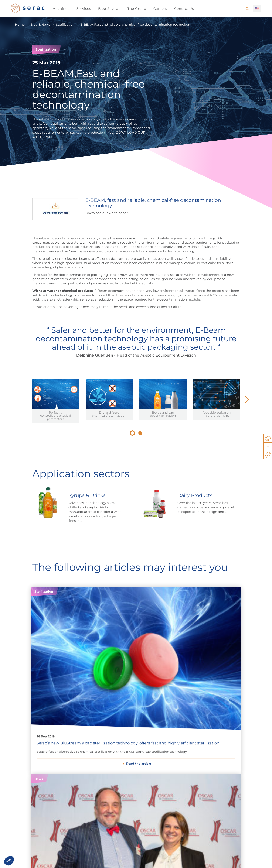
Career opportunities (33, 816)
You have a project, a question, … (85, 860)
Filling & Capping (191, 777)
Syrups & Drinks (23, 773)
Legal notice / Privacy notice (33, 860)
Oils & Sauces (21, 777)
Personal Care (61, 773)
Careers (160, 9)
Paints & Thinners (102, 777)
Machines (61, 9)
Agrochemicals (140, 768)
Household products (66, 768)
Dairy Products (22, 768)
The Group (137, 9)
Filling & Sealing (234, 768)
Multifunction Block (236, 773)
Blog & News (109, 9)
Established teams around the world (135, 816)
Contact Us (184, 9)
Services (84, 9)
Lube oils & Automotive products (105, 770)
